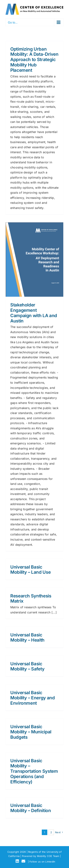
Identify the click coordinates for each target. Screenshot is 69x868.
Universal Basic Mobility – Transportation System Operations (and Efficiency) (34, 771)
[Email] (24, 861)
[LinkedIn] (18, 861)
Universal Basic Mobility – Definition (31, 808)
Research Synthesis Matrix (31, 599)
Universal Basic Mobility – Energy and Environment (32, 698)
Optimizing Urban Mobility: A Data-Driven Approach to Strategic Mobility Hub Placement (34, 60)
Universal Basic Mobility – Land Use (30, 570)
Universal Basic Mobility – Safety (27, 666)
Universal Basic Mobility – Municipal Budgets (31, 732)
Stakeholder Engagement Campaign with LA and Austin (34, 313)
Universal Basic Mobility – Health (27, 638)
